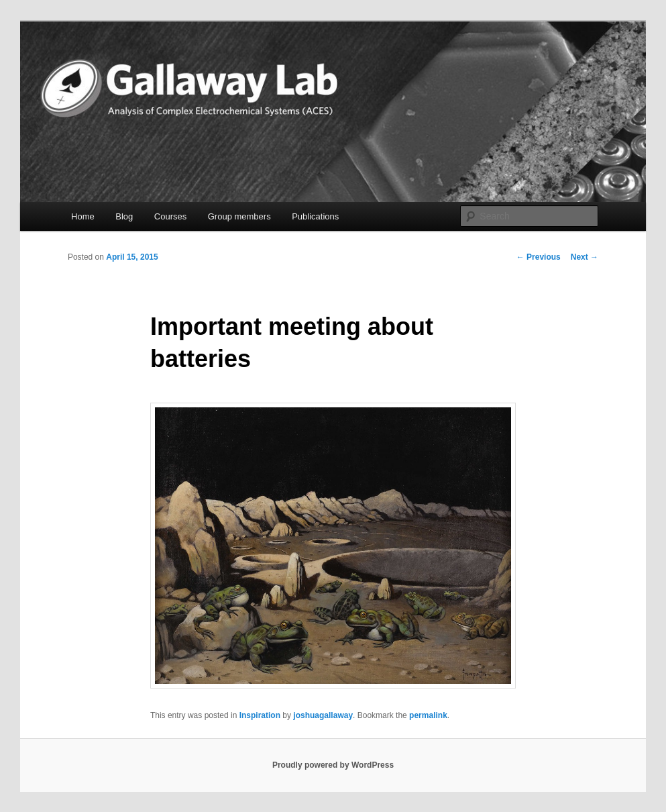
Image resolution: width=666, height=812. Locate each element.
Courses (170, 216)
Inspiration (260, 715)
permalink (428, 715)
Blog (124, 216)
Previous (539, 257)
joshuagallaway (323, 715)
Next (585, 257)
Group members (239, 216)
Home (83, 216)
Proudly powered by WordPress (333, 765)
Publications (315, 216)
